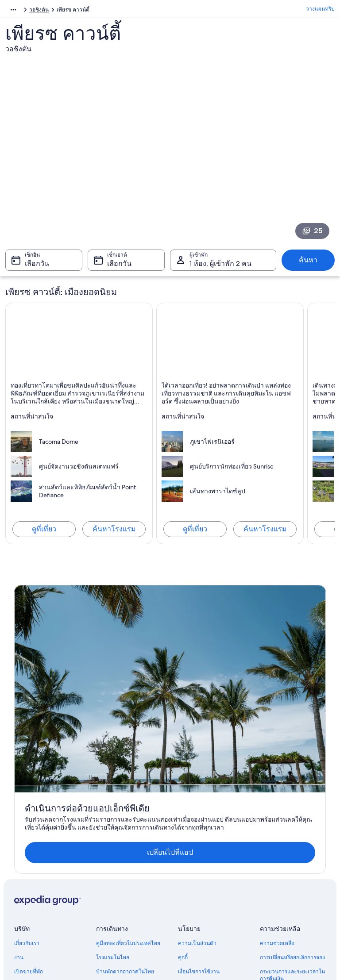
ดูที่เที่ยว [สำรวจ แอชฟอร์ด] (195, 533)
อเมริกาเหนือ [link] (20, 11)
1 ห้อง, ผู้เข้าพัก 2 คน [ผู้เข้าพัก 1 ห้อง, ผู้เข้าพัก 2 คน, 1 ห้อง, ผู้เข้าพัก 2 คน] (220, 268)
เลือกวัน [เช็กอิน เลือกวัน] (37, 268)
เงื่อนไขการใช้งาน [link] (199, 803)
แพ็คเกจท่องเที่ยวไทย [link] (120, 817)
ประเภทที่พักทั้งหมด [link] (118, 860)
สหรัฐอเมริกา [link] (57, 11)
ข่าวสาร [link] (23, 831)
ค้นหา (308, 264)
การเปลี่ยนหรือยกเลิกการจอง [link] (292, 789)
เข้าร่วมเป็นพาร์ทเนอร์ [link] (39, 817)
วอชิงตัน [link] (90, 11)
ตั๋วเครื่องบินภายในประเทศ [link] (127, 831)
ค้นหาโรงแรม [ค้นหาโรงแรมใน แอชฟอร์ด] (265, 533)
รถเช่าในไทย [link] (111, 845)
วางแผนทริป (320, 11)
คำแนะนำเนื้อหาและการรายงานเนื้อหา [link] (206, 821)
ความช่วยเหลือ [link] (277, 775)
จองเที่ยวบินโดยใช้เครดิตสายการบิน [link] (294, 828)
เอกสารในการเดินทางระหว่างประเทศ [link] (294, 849)
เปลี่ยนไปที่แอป (156, 684)
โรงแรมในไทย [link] (113, 789)
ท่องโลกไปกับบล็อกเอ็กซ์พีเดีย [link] (130, 874)
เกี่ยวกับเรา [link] (27, 775)
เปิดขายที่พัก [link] (29, 803)
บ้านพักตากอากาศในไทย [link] (125, 803)
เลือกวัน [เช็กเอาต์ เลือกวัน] (119, 268)
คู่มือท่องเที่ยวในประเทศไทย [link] (128, 775)
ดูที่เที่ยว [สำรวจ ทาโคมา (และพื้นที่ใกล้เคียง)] (44, 533)
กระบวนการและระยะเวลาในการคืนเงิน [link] (292, 807)
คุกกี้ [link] (183, 789)
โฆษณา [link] (23, 845)
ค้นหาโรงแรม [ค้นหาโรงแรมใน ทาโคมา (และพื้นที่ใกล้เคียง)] (114, 533)
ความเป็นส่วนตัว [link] (197, 775)
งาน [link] (19, 789)
